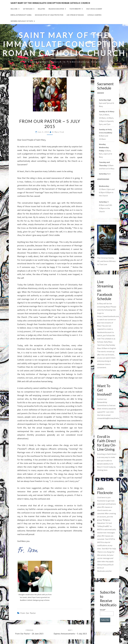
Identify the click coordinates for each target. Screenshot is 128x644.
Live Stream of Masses (75, 15)
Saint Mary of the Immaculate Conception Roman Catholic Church (50, 3)
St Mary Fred (58, 132)
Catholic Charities (94, 15)
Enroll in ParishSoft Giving (21, 15)
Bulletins (42, 9)
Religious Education (56, 9)
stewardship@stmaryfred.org (109, 418)
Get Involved (28, 9)
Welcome (14, 9)
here (106, 470)
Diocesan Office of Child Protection (49, 15)
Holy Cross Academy (94, 9)
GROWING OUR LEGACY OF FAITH (22, 21)
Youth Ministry (75, 9)
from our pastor (28, 613)
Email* (107, 612)
